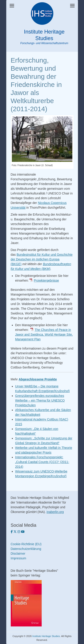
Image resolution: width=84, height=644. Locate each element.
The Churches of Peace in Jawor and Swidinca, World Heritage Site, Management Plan (44, 334)
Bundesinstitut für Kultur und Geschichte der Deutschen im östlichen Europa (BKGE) (42, 259)
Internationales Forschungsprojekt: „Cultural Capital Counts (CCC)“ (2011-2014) (42, 462)
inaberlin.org (55, 512)
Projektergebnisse (46, 280)
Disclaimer (18, 554)
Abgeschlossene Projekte (38, 379)
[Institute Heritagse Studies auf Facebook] (12, 532)
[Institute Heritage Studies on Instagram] (19, 532)
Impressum (18, 558)
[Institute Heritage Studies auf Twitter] (15, 532)
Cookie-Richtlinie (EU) (26, 544)
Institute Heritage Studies (44, 35)
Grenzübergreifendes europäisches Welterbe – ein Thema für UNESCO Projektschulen (40, 400)
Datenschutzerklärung (26, 549)
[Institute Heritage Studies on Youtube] (23, 532)
